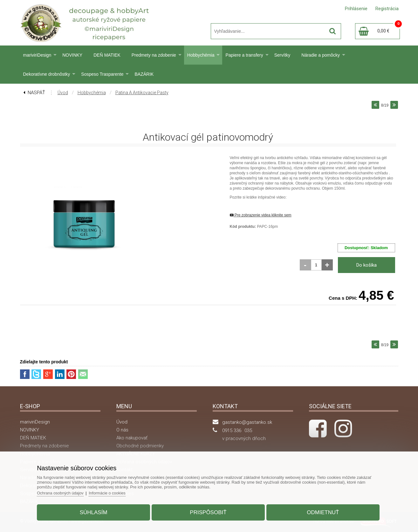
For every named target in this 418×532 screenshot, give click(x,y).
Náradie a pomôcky (321, 55)
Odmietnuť (320, 511)
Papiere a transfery (244, 55)
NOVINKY (72, 55)
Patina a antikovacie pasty (142, 93)
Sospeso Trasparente (102, 74)
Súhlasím (97, 511)
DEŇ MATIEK (107, 55)
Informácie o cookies (114, 491)
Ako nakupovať (132, 438)
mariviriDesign (37, 55)
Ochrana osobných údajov (66, 491)
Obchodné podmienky (140, 446)
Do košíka (367, 265)
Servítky (282, 55)
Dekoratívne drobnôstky (47, 74)
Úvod (63, 93)
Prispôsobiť (208, 511)
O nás (122, 430)
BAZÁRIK (144, 74)
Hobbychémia (201, 55)
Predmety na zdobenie (154, 55)
